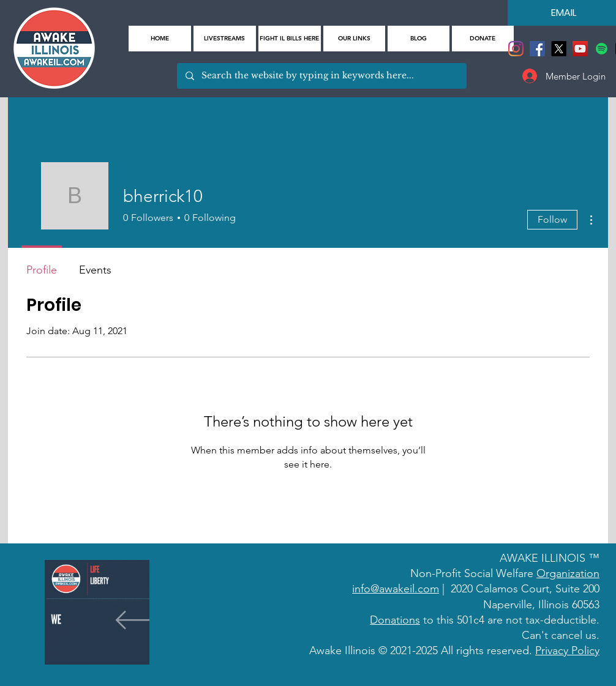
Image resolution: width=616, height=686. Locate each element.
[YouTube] (580, 49)
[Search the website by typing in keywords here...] (321, 76)
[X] (559, 49)
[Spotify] (602, 49)
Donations (395, 620)
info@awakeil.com (396, 589)
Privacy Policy (567, 651)
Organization (568, 573)
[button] (354, 39)
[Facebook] (537, 49)
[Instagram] (516, 49)
